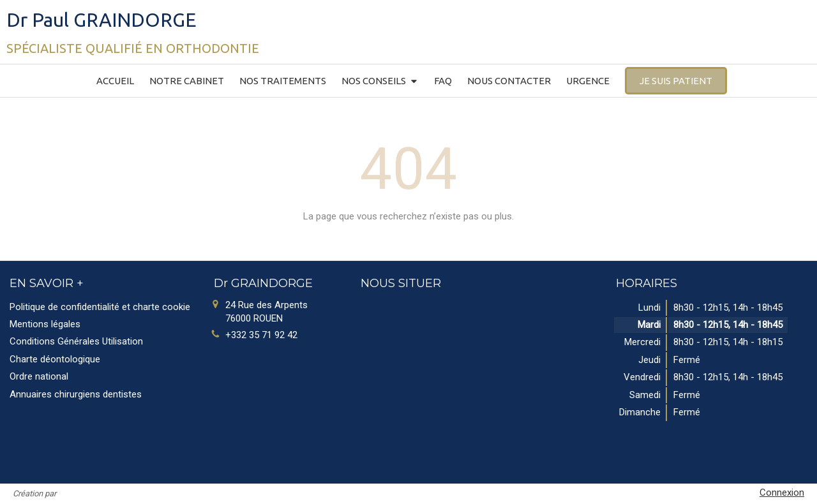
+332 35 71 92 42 (261, 335)
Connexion (782, 493)
